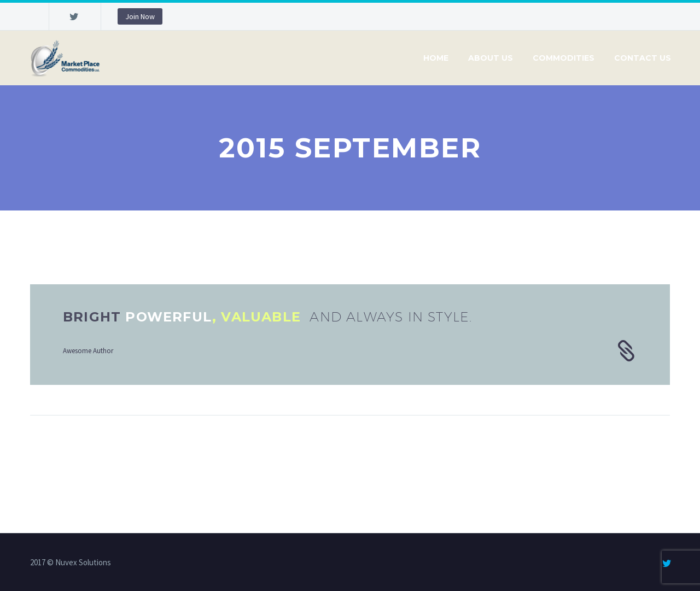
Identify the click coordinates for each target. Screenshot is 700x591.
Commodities (564, 58)
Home (436, 58)
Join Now (140, 16)
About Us (491, 58)
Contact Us (643, 58)
